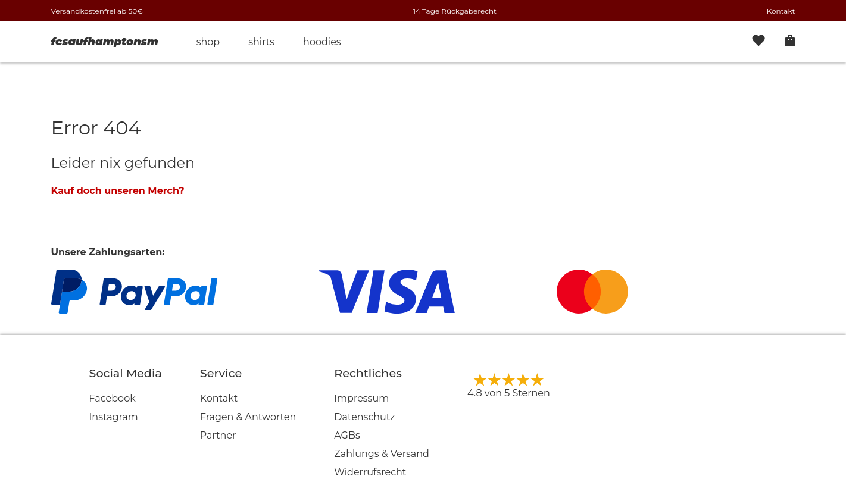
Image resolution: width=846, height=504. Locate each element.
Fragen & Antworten (248, 417)
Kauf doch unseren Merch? (118, 191)
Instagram (114, 417)
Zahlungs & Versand (382, 454)
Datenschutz (364, 417)
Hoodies (322, 42)
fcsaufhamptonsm (105, 42)
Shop (208, 42)
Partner (218, 435)
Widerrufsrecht (370, 472)
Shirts (261, 42)
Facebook (113, 398)
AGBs (347, 435)
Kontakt (781, 11)
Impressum (361, 398)
